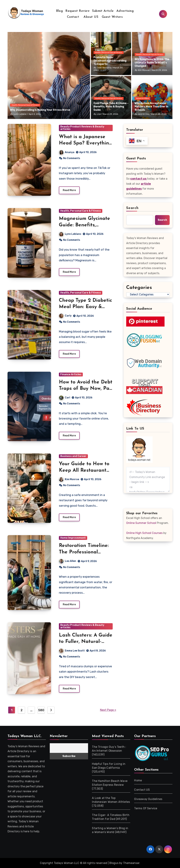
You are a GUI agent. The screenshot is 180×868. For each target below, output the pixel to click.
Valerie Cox (143, 114)
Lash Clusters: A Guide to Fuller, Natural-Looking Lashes (86, 642)
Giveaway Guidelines (148, 799)
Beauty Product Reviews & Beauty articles (82, 128)
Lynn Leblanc (20, 114)
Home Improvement (73, 538)
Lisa (99, 114)
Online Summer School (141, 523)
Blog (59, 11)
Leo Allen (68, 561)
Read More (69, 190)
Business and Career (73, 456)
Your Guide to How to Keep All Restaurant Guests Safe (84, 471)
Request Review (77, 11)
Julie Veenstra (104, 68)
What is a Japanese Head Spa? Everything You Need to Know (86, 143)
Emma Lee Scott (83, 651)
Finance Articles (71, 374)
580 (41, 710)
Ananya (67, 152)
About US (90, 17)
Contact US (142, 790)
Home (138, 781)
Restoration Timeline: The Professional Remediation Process (84, 552)
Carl (65, 398)
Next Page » (108, 710)
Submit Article (103, 11)
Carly (65, 316)
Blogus (114, 863)
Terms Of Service (146, 809)
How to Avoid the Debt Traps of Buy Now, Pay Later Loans (86, 389)
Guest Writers (112, 17)
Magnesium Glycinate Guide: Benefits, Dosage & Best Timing (85, 225)
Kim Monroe (144, 70)
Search (132, 208)
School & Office (142, 98)
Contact (73, 17)
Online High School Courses (144, 533)
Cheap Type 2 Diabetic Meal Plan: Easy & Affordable (85, 307)
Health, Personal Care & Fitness (25, 105)
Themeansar (131, 863)
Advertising (125, 11)
